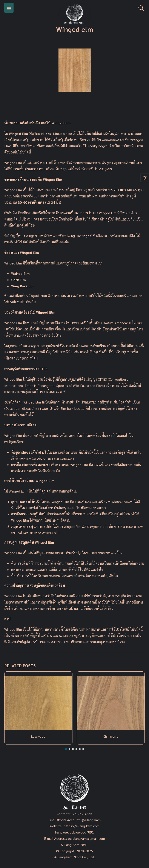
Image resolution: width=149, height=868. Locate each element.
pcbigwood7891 (82, 832)
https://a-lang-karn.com (82, 826)
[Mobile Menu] (9, 8)
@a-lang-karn (91, 820)
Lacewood (38, 736)
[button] (66, 749)
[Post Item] (38, 703)
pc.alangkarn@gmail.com (86, 838)
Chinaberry (111, 736)
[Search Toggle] (141, 8)
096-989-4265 (81, 814)
